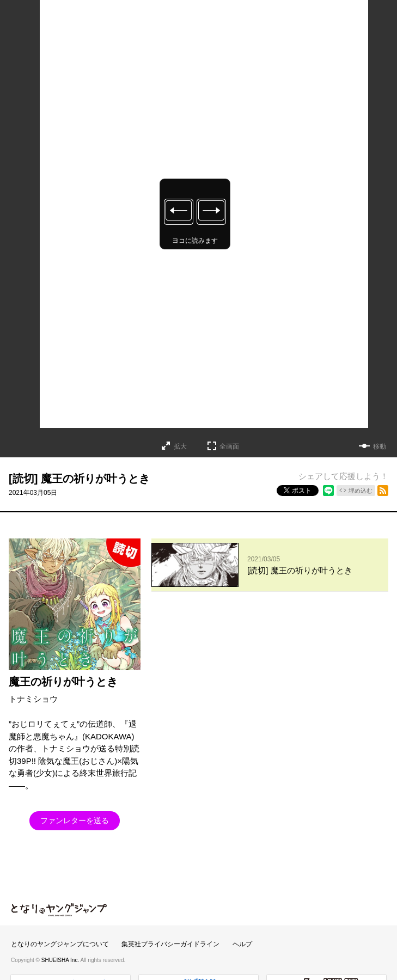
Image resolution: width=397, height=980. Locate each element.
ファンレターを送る (75, 820)
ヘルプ (242, 906)
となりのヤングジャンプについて (60, 906)
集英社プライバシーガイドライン (170, 906)
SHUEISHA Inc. (61, 922)
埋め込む (361, 491)
